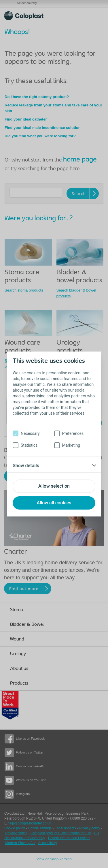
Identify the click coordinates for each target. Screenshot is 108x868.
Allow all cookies (54, 503)
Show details (26, 466)
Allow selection (54, 486)
